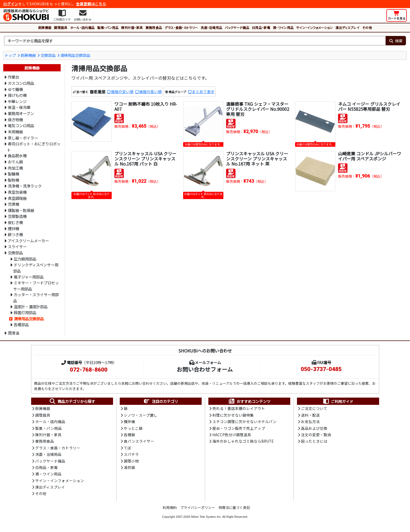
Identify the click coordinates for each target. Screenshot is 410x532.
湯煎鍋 (129, 467)
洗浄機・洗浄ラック (25, 186)
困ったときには (314, 441)
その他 (367, 27)
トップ (10, 55)
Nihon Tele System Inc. (206, 517)
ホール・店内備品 (82, 27)
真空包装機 (17, 192)
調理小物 (131, 461)
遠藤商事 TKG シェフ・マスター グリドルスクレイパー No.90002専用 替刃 (258, 109)
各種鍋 (129, 435)
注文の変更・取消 (316, 435)
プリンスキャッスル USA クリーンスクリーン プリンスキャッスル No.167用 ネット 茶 (257, 159)
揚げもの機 (17, 95)
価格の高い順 (150, 91)
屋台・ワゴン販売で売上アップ (239, 428)
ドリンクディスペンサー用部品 (36, 268)
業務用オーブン (21, 113)
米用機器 (15, 132)
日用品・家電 (261, 27)
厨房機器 (45, 27)
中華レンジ (17, 101)
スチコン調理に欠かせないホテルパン (244, 421)
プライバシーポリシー (198, 507)
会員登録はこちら (91, 4)
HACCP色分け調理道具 (232, 435)
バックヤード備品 (237, 27)
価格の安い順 (122, 91)
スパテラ (131, 454)
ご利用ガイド (338, 401)
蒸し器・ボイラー (23, 138)
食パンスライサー (139, 441)
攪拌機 (13, 228)
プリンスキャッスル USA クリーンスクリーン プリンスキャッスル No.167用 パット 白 (145, 159)
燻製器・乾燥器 (21, 210)
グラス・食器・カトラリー (181, 27)
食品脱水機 (17, 155)
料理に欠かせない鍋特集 (233, 415)
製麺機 (13, 174)
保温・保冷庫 (19, 107)
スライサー (17, 246)
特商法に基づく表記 (234, 507)
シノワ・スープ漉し (141, 415)
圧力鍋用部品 (25, 259)
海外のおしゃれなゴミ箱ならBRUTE (243, 441)
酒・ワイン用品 (283, 27)
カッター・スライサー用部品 (36, 298)
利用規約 (170, 507)
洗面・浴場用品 (211, 27)
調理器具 (61, 27)
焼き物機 (15, 120)
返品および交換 (314, 428)
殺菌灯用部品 (25, 312)
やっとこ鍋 (133, 428)
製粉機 (13, 180)
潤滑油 (13, 333)
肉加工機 (15, 168)
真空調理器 (17, 198)
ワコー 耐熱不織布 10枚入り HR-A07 (146, 106)
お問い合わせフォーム (205, 369)
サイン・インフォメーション (314, 27)
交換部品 (48, 55)
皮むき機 (15, 222)
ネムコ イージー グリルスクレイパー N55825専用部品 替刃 (369, 106)
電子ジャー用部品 (29, 277)
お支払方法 (310, 421)
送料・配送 (310, 415)
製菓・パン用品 (108, 27)
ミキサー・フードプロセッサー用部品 (36, 286)
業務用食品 (154, 27)
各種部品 (21, 324)
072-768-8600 (89, 370)
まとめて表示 (203, 91)
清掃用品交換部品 (75, 55)
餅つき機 (15, 234)
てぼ (128, 448)
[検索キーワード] (195, 41)
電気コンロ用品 (21, 125)
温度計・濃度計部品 (31, 307)
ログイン (11, 4)
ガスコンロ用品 (21, 83)
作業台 (13, 77)
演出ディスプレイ (347, 27)
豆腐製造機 (17, 216)
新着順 (100, 91)
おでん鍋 (15, 162)
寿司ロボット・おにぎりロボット (34, 147)
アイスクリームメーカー (28, 241)
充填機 (13, 204)
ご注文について (314, 408)
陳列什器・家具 (132, 27)
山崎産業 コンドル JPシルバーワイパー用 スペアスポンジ (370, 156)
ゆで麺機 (15, 89)
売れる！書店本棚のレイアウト (239, 408)
